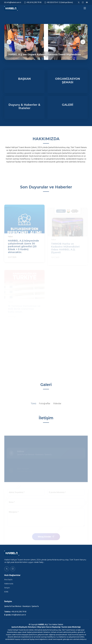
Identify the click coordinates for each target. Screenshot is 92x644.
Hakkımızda (9, 584)
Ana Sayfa (8, 580)
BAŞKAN (24, 79)
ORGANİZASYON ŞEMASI (68, 81)
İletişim (7, 588)
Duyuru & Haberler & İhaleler (24, 107)
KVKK (6, 592)
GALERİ (68, 105)
